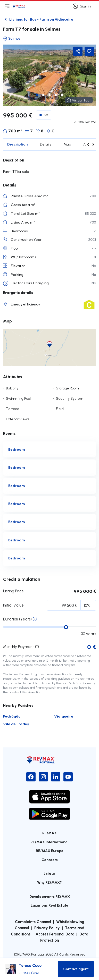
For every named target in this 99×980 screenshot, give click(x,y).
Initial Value (13, 605)
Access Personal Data (55, 934)
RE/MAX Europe (50, 851)
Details (46, 144)
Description (17, 144)
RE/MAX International (49, 842)
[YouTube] (68, 777)
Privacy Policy (47, 928)
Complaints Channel (33, 922)
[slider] (66, 627)
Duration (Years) (17, 619)
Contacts (50, 860)
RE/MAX (49, 833)
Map (67, 144)
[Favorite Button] (89, 51)
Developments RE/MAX (50, 896)
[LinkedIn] (56, 777)
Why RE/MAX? (49, 882)
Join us (49, 874)
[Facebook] (31, 777)
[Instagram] (43, 777)
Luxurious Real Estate (49, 905)
